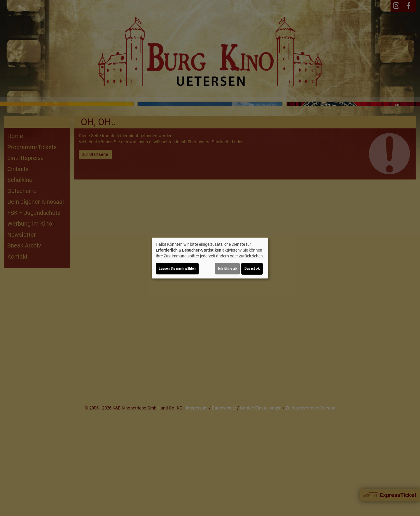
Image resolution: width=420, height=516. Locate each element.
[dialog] (210, 258)
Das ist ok (252, 269)
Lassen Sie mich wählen (177, 269)
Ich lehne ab (227, 269)
